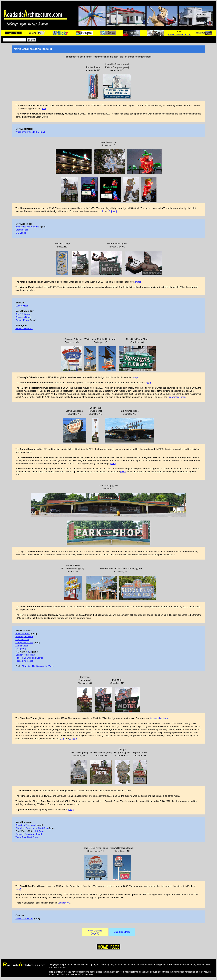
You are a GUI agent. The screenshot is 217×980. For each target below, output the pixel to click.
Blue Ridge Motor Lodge (27, 227)
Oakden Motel (22, 655)
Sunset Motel (22, 306)
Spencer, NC (64, 903)
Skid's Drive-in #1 (24, 328)
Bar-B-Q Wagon (23, 314)
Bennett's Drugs (23, 317)
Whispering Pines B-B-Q (27, 132)
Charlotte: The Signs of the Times (38, 666)
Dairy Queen (22, 646)
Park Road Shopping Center (29, 658)
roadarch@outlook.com (180, 34)
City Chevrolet (22, 640)
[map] (44, 108)
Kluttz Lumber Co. (24, 918)
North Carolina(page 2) (95, 932)
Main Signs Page (122, 932)
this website (174, 397)
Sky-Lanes (21, 233)
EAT (17, 649)
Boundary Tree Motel (26, 825)
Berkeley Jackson (24, 636)
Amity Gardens (23, 634)
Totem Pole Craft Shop (27, 837)
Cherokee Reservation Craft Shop (32, 828)
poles (123, 472)
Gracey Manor (22, 320)
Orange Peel (22, 230)
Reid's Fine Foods (24, 661)
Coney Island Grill (24, 643)
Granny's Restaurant (26, 834)
